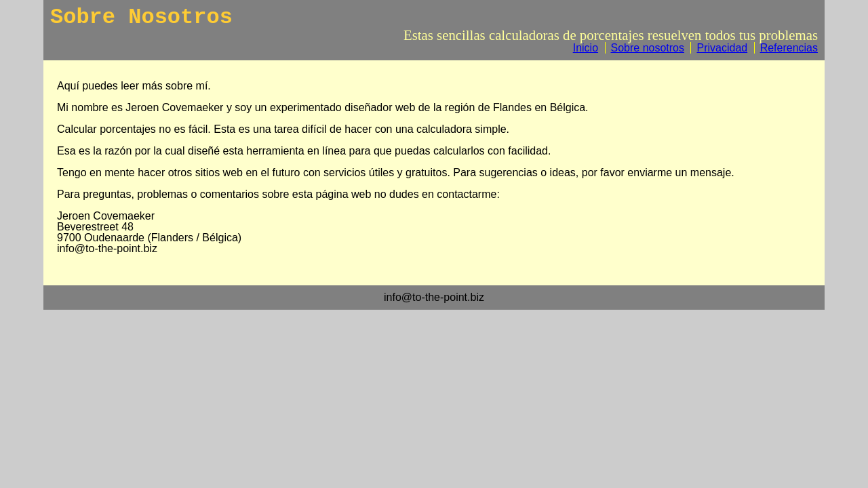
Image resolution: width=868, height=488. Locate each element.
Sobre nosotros (648, 48)
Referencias (789, 48)
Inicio (586, 48)
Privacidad (722, 48)
